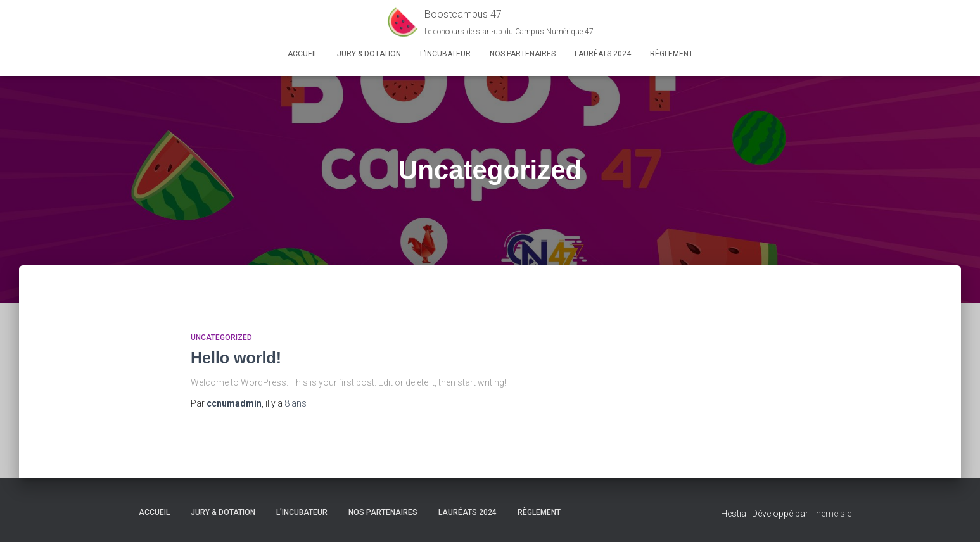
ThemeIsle (831, 514)
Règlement (671, 54)
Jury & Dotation (369, 54)
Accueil (303, 54)
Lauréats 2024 (603, 54)
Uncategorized (221, 337)
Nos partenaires (523, 54)
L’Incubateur (445, 54)
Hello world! (236, 358)
